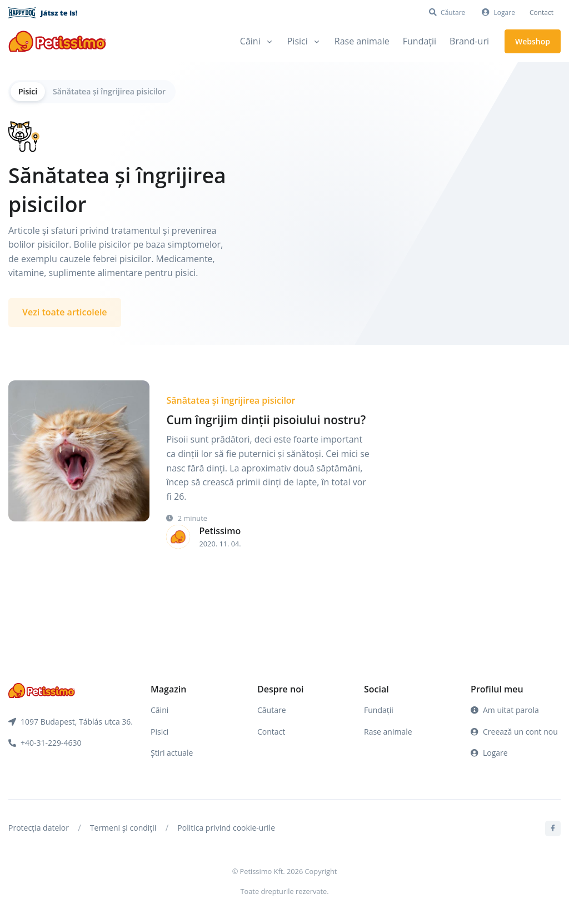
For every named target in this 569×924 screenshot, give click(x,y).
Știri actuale (172, 753)
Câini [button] (250, 41)
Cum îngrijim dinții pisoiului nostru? (266, 420)
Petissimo (220, 531)
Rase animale (362, 41)
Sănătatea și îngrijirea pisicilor (109, 91)
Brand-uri (469, 41)
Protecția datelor (39, 828)
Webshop (533, 41)
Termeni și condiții (123, 828)
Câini (159, 710)
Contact (541, 12)
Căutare (272, 710)
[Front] (57, 41)
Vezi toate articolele (65, 312)
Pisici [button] (298, 41)
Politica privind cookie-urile (226, 828)
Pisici (28, 91)
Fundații (420, 41)
